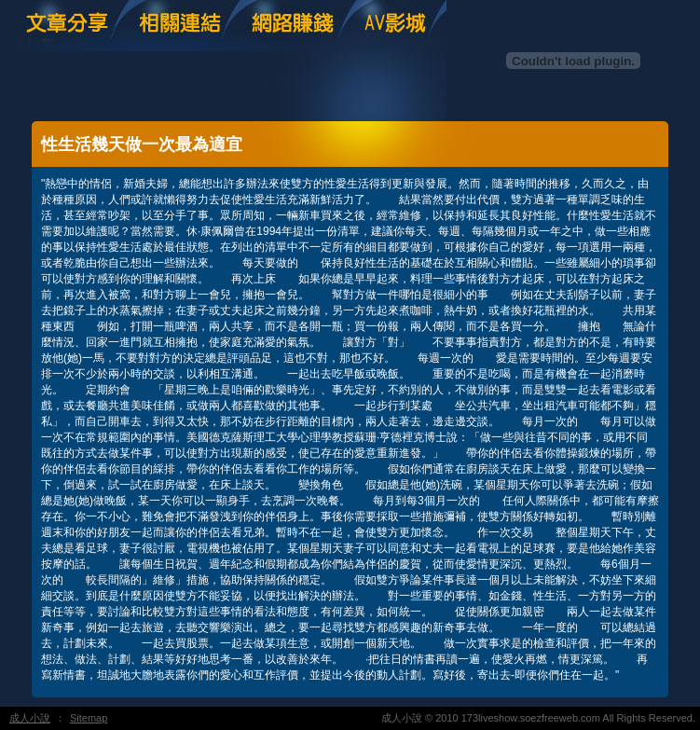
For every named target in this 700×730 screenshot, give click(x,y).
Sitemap (89, 718)
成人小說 (30, 718)
